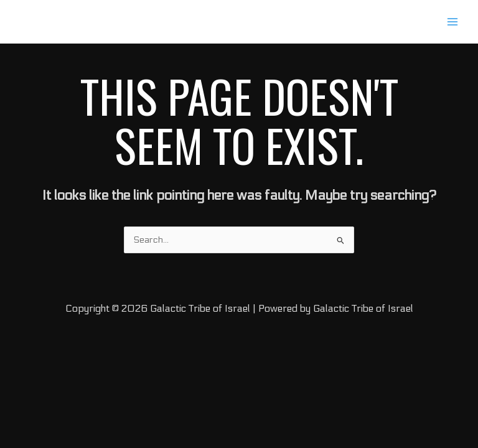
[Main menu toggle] (452, 22)
